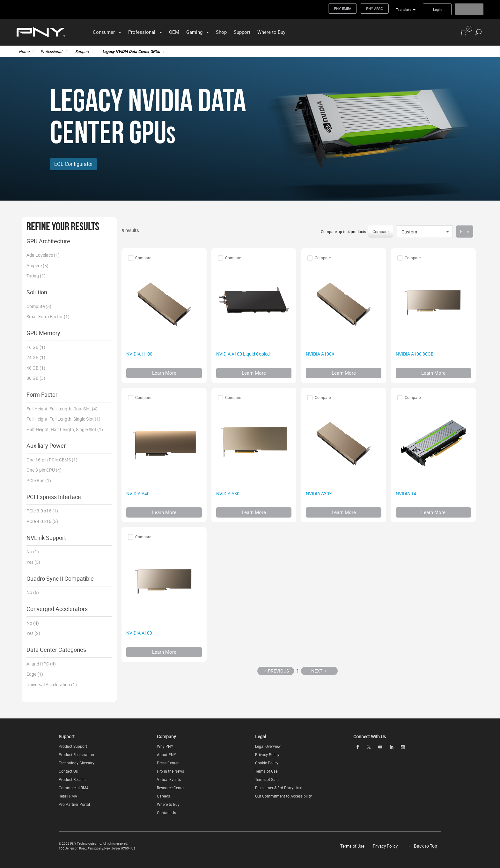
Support (242, 32)
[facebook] (357, 747)
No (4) (33, 623)
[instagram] (403, 747)
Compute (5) (39, 306)
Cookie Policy (267, 763)
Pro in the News (170, 771)
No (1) (33, 552)
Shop (221, 32)
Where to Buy (271, 32)
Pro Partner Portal (74, 804)
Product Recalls (72, 779)
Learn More (164, 373)
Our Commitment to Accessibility (283, 796)
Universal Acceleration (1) (52, 684)
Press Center (168, 763)
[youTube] (380, 747)
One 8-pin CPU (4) (44, 470)
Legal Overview (268, 746)
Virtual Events (169, 779)
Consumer (104, 32)
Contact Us (68, 771)
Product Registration (76, 754)
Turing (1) (36, 276)
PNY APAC (374, 8)
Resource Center (171, 788)
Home (24, 51)
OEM (174, 32)
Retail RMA (68, 796)
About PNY (166, 754)
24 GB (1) (36, 357)
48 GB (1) (36, 368)
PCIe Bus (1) (39, 480)
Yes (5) (33, 562)
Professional (142, 32)
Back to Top (426, 846)
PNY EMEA (342, 8)
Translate (404, 9)
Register (469, 9)
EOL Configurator (74, 164)
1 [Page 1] (298, 671)
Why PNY (165, 746)
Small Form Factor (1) (48, 316)
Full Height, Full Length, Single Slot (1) (63, 419)
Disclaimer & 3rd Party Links (279, 788)
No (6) (33, 592)
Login (437, 9)
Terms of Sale (267, 779)
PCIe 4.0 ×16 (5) (42, 521)
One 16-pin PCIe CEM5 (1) (52, 460)
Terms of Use (266, 771)
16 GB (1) (36, 347)
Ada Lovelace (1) (43, 255)
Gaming (194, 32)
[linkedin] (392, 747)
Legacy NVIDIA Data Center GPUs (131, 51)
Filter (465, 232)
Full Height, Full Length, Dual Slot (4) (62, 409)
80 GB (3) (36, 378)
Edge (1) (35, 674)
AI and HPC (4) (41, 664)
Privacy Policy (267, 754)
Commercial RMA (74, 788)
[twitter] (369, 747)
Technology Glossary (77, 763)
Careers (163, 796)
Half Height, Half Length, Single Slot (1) (65, 429)
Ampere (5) (37, 265)
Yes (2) (33, 633)
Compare (381, 232)
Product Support (73, 746)
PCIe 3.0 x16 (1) (42, 511)
